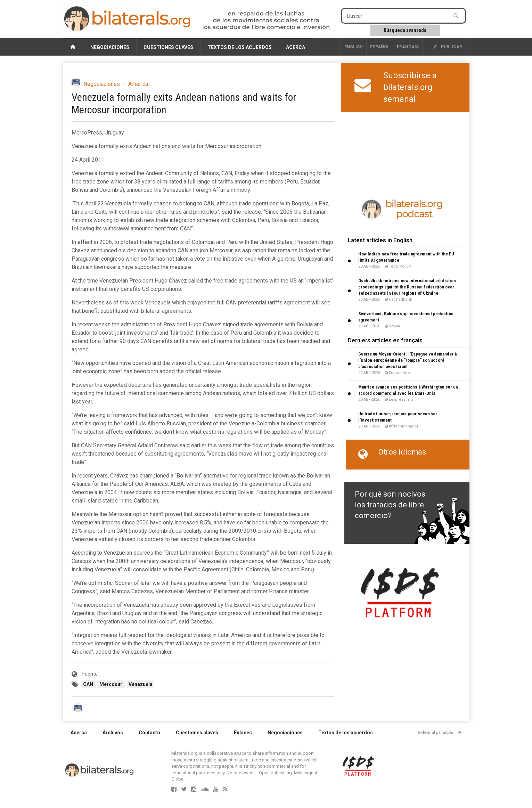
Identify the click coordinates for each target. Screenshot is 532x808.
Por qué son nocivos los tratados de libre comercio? (390, 505)
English (354, 47)
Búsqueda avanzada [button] (405, 30)
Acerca (296, 47)
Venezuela (141, 684)
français (408, 47)
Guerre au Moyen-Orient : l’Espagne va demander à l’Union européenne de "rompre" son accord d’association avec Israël (407, 360)
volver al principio (440, 733)
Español (380, 47)
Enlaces (243, 733)
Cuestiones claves (168, 47)
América (138, 84)
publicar (448, 47)
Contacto (149, 733)
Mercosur (111, 684)
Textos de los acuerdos (240, 47)
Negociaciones (110, 47)
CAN (89, 684)
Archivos (113, 733)
